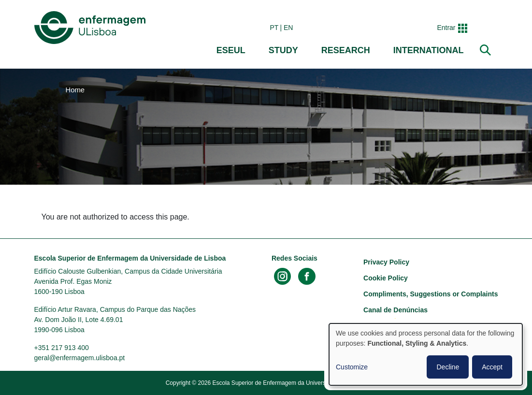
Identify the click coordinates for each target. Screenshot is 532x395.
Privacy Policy (386, 262)
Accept (492, 367)
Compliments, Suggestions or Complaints (431, 294)
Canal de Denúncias (395, 310)
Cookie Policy (386, 278)
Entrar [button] (446, 28)
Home (75, 90)
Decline (448, 367)
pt (274, 28)
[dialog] (426, 354)
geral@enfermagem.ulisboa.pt (80, 358)
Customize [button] (352, 367)
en (288, 28)
